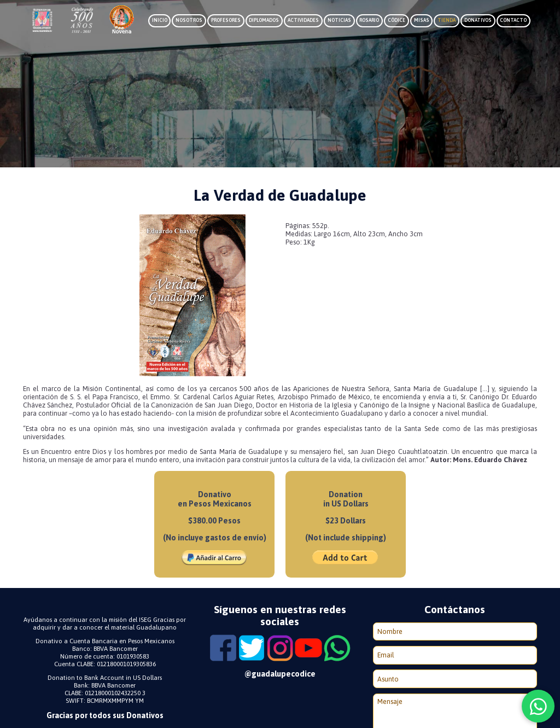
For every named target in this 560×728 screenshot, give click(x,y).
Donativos (478, 20)
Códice (396, 20)
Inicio (160, 20)
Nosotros (189, 20)
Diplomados (264, 20)
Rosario (369, 20)
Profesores (226, 20)
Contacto (513, 20)
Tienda (447, 20)
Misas (422, 20)
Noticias (339, 20)
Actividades (303, 20)
